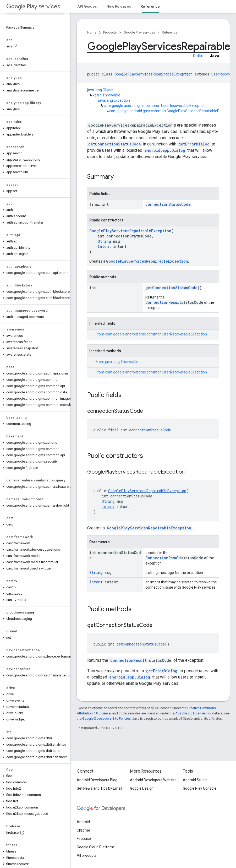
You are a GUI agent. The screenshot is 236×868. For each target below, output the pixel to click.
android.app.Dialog (165, 150)
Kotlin (198, 56)
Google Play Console (200, 788)
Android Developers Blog (97, 780)
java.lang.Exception (114, 100)
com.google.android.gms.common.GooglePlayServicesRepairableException (171, 111)
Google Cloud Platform (95, 847)
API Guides (87, 6)
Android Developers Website (153, 780)
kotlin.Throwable (106, 95)
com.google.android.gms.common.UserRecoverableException (155, 106)
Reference (170, 32)
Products (110, 32)
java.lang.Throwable (122, 362)
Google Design (142, 788)
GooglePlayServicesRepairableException (153, 74)
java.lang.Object (100, 90)
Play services (33, 6)
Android (83, 822)
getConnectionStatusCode (115, 144)
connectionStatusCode (168, 204)
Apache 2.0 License (190, 713)
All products (87, 855)
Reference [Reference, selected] (150, 6)
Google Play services (139, 32)
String (104, 241)
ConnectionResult (163, 302)
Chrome (83, 830)
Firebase (84, 839)
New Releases (119, 6)
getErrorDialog (194, 144)
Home (92, 32)
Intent (104, 246)
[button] (34, 65)
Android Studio (195, 780)
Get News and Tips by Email (99, 788)
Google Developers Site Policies (106, 718)
